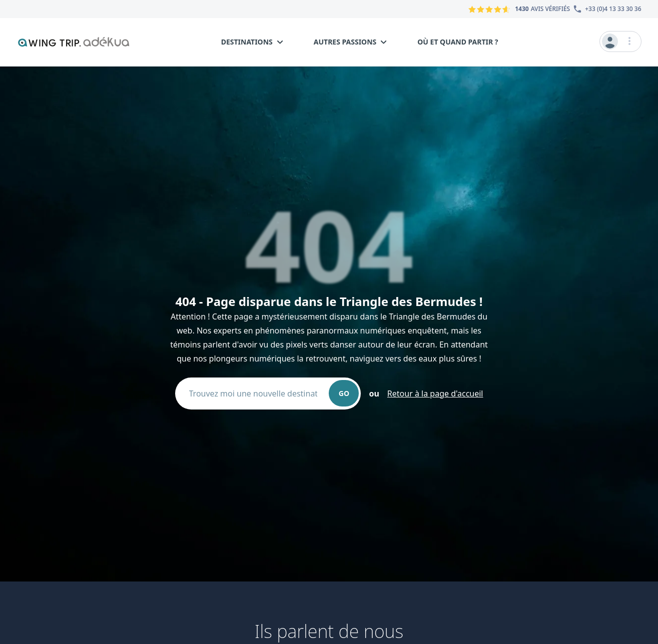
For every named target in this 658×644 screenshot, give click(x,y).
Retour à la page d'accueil (435, 393)
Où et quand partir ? (458, 42)
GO (344, 393)
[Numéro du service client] (605, 9)
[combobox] (257, 393)
